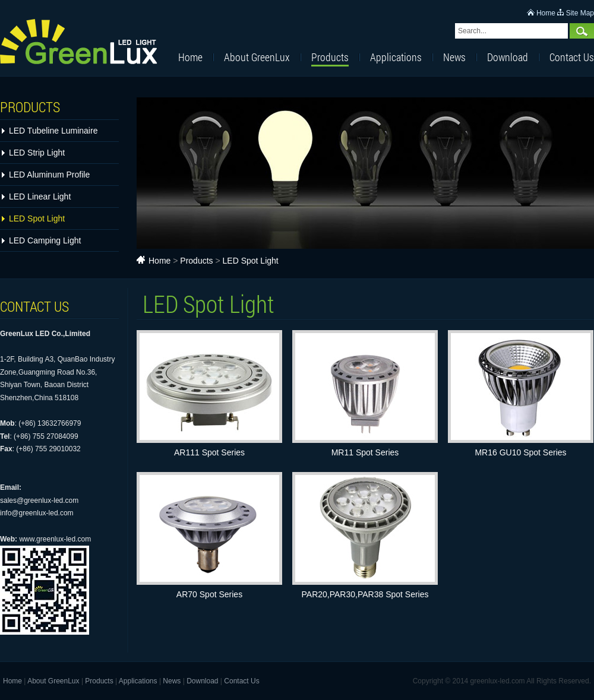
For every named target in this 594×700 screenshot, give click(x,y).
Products (330, 57)
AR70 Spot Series (209, 594)
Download (508, 57)
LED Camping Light (45, 240)
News (454, 57)
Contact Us (572, 57)
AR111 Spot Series (209, 452)
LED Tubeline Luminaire (53, 131)
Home (546, 13)
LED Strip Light (37, 153)
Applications (396, 57)
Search (582, 31)
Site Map (580, 13)
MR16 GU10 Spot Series (520, 452)
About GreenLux (257, 57)
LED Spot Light (37, 218)
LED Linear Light (40, 197)
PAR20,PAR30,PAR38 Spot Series (365, 594)
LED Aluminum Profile (49, 175)
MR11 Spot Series (365, 452)
